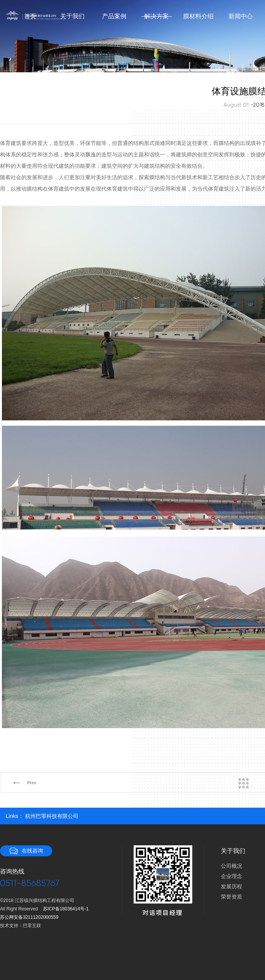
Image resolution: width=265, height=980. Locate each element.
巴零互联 (32, 926)
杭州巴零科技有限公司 (52, 816)
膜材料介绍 (198, 16)
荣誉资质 (231, 897)
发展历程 (231, 886)
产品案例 (114, 16)
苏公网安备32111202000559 (29, 917)
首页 (30, 16)
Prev (32, 802)
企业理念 (231, 876)
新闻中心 (241, 16)
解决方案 (156, 16)
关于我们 (72, 16)
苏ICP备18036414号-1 (66, 909)
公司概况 (231, 866)
